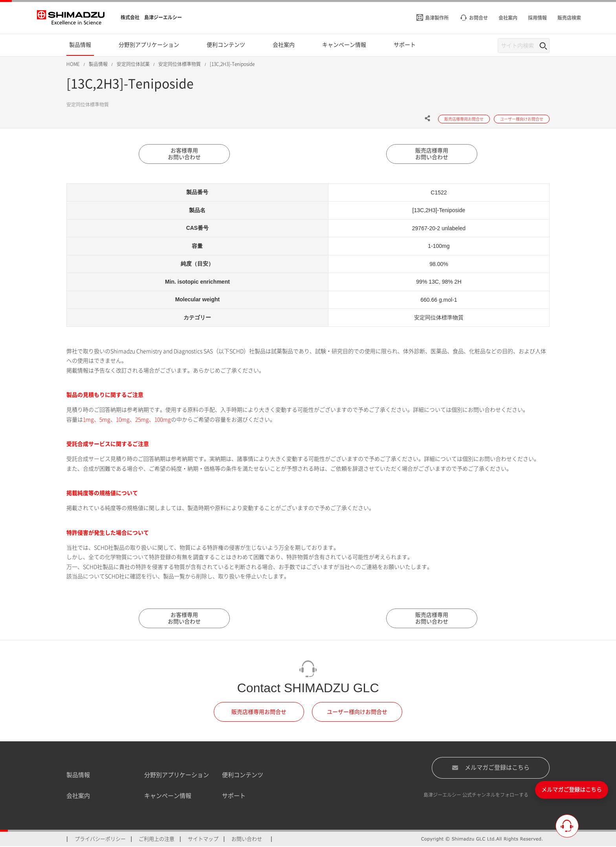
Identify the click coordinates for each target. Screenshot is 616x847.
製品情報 (78, 775)
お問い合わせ (247, 839)
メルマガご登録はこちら (491, 768)
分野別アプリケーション (177, 775)
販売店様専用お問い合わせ (432, 154)
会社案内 (78, 796)
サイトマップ (203, 839)
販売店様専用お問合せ (259, 712)
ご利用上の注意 (157, 839)
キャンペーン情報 (168, 796)
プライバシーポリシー (100, 839)
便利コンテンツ (243, 775)
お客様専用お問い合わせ (184, 154)
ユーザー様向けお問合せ (357, 712)
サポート (234, 796)
